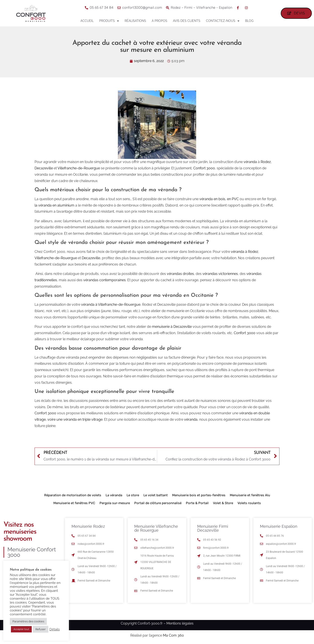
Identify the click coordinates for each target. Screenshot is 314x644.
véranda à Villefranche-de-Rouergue (111, 305)
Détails (55, 629)
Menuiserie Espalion (279, 526)
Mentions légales (180, 623)
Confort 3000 (204, 168)
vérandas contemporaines (105, 280)
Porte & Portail (197, 503)
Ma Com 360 (173, 635)
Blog (249, 21)
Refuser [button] (41, 629)
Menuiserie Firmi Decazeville (213, 528)
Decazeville (44, 168)
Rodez (266, 162)
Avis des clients (187, 21)
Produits (109, 21)
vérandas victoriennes (220, 274)
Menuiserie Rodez (88, 526)
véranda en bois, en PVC (219, 199)
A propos (160, 21)
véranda (250, 162)
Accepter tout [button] (21, 629)
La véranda (114, 495)
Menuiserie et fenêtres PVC (74, 503)
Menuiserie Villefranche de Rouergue (156, 528)
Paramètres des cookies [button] (28, 621)
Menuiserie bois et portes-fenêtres (199, 495)
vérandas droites (180, 274)
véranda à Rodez (245, 252)
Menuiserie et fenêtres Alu (250, 495)
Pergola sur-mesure (115, 503)
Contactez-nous (223, 21)
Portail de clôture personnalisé (158, 503)
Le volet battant (156, 495)
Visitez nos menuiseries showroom (20, 532)
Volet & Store (223, 503)
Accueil (87, 21)
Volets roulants (249, 503)
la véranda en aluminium (54, 205)
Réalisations (135, 21)
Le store (133, 495)
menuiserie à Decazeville (172, 327)
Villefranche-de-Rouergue (79, 168)
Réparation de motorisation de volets (73, 495)
